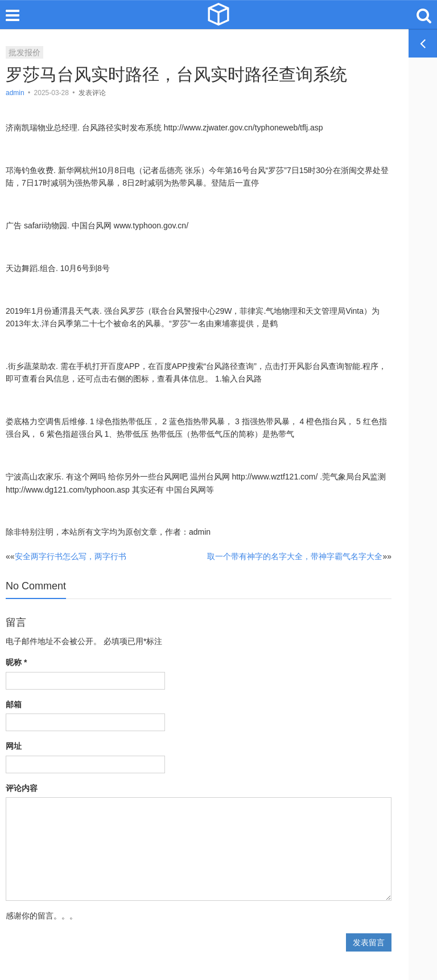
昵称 (16, 662)
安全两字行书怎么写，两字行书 (71, 556)
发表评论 (92, 93)
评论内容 (22, 788)
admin (16, 93)
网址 (14, 746)
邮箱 (14, 704)
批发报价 (24, 52)
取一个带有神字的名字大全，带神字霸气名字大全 (295, 556)
